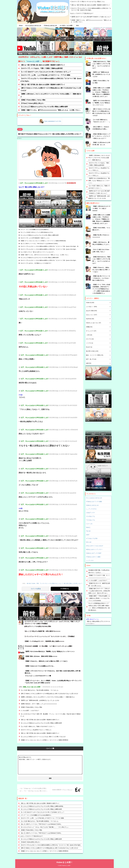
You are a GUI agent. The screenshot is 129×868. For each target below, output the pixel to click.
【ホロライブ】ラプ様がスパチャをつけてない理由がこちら (88, 2)
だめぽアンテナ (90, 513)
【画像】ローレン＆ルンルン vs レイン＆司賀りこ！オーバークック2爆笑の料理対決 (44, 740)
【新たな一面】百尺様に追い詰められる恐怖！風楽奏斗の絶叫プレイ (90, 5)
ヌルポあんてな (90, 516)
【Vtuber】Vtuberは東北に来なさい (30, 842)
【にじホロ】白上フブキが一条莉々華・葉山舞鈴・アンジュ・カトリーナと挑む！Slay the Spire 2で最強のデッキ (51, 715)
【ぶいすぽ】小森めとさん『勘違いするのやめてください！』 (38, 726)
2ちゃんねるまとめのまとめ (33, 26)
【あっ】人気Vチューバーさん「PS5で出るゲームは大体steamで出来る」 (40, 244)
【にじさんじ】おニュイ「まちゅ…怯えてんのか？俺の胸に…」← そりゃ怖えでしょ (44, 827)
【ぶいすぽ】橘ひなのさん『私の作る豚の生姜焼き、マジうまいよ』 (40, 690)
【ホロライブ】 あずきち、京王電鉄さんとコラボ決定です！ (36, 263)
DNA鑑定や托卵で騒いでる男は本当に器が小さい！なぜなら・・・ (99, 571)
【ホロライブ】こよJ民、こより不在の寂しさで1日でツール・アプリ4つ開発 (45, 75)
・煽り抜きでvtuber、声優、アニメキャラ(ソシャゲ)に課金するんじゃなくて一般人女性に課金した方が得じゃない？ (57, 583)
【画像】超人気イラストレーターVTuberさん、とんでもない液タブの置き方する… (101, 278)
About (21, 26)
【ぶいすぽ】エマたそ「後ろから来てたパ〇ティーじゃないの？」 (38, 252)
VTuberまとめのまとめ (50, 26)
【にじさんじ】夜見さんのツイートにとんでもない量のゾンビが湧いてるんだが (43, 736)
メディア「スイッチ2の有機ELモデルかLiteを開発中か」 (35, 230)
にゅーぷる (89, 524)
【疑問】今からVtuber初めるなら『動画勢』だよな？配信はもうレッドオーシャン (101, 103)
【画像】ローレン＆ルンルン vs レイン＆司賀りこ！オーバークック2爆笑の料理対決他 (43, 241)
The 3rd (88, 531)
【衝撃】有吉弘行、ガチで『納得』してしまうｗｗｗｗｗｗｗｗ (39, 704)
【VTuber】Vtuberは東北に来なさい (32, 103)
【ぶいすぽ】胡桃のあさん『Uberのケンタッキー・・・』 (101, 121)
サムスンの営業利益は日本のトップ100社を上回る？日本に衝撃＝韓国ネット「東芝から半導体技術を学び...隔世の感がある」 (99, 607)
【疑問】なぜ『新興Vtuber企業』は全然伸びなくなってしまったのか (40, 700)
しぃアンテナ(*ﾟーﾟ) (91, 509)
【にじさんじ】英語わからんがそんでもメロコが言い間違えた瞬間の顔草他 (42, 806)
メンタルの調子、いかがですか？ (30, 710)
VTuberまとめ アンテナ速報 (94, 502)
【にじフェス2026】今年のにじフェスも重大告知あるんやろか (37, 232)
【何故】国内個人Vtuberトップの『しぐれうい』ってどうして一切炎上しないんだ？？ (101, 136)
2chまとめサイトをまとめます (95, 546)
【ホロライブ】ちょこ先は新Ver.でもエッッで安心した (36, 730)
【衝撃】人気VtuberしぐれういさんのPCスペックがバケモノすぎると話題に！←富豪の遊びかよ (51, 95)
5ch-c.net (89, 542)
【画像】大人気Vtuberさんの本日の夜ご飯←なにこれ (101, 144)
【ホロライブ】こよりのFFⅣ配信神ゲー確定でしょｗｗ (35, 238)
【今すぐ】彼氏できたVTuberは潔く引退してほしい (101, 251)
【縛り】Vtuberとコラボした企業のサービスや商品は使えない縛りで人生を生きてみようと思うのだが (51, 89)
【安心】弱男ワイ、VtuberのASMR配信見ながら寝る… (101, 128)
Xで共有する (65, 589)
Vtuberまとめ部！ (65, 862)
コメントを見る (36, 589)
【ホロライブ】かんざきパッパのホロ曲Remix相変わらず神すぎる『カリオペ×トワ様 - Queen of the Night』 (91, 9)
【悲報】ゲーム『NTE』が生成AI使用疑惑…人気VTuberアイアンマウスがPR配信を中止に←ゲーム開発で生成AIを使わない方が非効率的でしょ (101, 289)
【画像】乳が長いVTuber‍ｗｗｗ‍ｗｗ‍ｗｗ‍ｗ (101, 236)
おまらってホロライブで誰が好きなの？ (82, 13)
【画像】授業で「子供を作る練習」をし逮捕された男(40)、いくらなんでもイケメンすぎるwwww (99, 598)
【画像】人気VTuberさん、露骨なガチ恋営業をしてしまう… (101, 243)
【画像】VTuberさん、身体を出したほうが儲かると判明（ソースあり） (101, 270)
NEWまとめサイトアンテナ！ (94, 549)
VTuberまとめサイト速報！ (94, 557)
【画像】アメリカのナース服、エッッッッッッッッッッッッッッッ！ (99, 576)
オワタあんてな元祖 (92, 538)
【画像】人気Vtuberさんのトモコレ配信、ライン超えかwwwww (101, 208)
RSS (77, 26)
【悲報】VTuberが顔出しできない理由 (33, 100)
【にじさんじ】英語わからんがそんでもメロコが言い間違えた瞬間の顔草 (44, 107)
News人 (88, 527)
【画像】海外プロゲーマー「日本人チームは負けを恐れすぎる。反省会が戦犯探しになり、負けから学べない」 (99, 591)
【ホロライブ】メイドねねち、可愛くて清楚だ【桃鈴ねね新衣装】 (42, 68)
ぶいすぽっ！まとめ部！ (66, 26)
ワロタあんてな (90, 520)
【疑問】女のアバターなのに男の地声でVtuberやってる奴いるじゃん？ (91, 17)
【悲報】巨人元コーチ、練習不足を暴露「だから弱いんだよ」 (99, 584)
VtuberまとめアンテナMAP (94, 553)
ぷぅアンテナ (90, 561)
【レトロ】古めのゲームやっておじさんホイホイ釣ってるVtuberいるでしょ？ (46, 72)
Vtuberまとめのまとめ (92, 505)
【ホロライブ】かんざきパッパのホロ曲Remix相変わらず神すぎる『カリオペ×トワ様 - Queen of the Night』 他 (49, 246)
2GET (88, 535)
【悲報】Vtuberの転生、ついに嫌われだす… (101, 229)
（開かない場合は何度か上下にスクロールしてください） (98, 621)
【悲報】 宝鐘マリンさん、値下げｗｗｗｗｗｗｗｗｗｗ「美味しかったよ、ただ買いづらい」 (91, 21)
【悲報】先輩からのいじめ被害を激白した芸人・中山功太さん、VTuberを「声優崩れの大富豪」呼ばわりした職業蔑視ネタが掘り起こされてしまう (101, 92)
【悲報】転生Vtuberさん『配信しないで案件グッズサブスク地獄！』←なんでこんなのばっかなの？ (101, 65)
